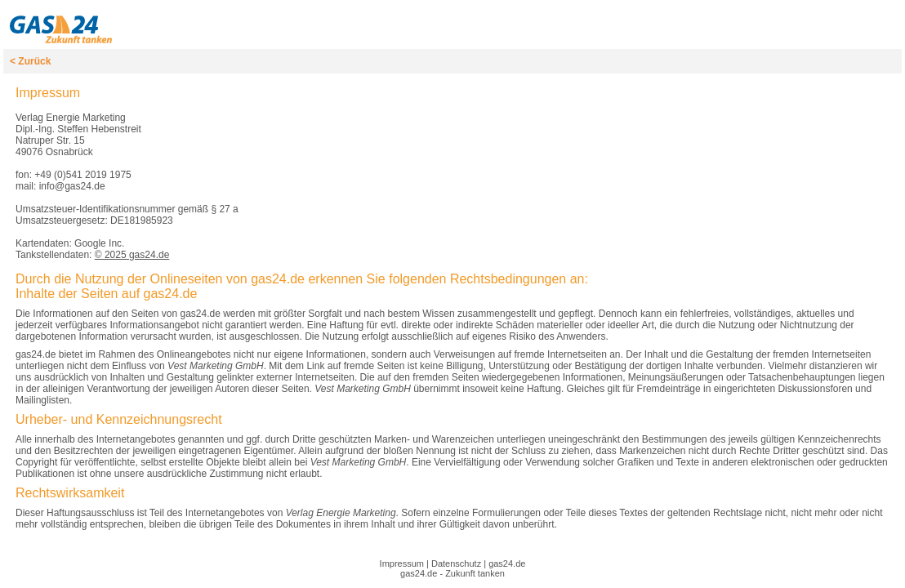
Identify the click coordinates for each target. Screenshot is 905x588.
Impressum (402, 563)
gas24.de (507, 563)
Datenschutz (456, 563)
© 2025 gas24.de (132, 255)
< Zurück (30, 61)
